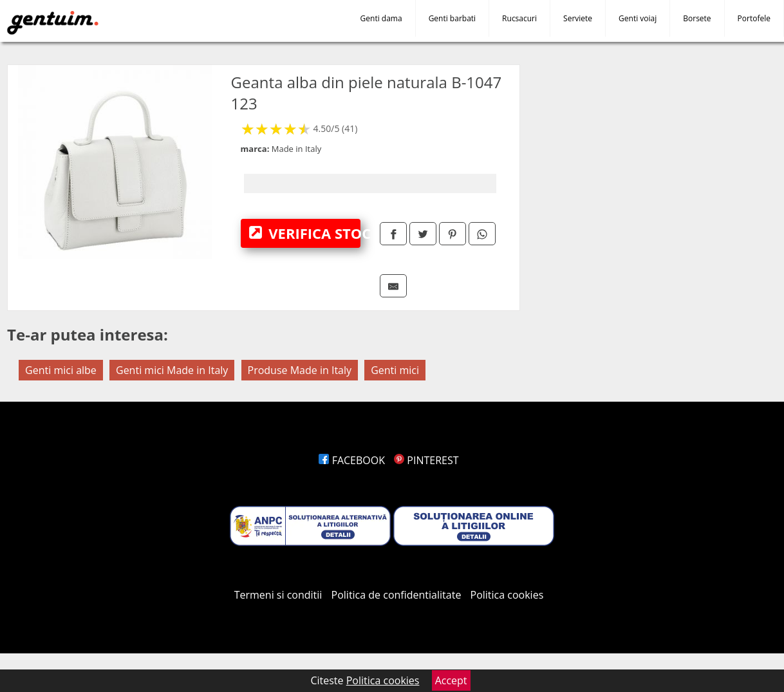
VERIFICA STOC (305, 233)
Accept (451, 680)
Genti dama (381, 18)
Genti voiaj (638, 18)
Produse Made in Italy (300, 370)
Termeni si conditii (278, 595)
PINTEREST (426, 460)
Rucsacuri (519, 18)
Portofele (754, 18)
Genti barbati (452, 18)
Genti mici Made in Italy (172, 370)
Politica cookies (507, 595)
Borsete (697, 18)
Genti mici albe (61, 370)
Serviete (578, 18)
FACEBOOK (352, 460)
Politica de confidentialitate (397, 595)
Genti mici (395, 370)
